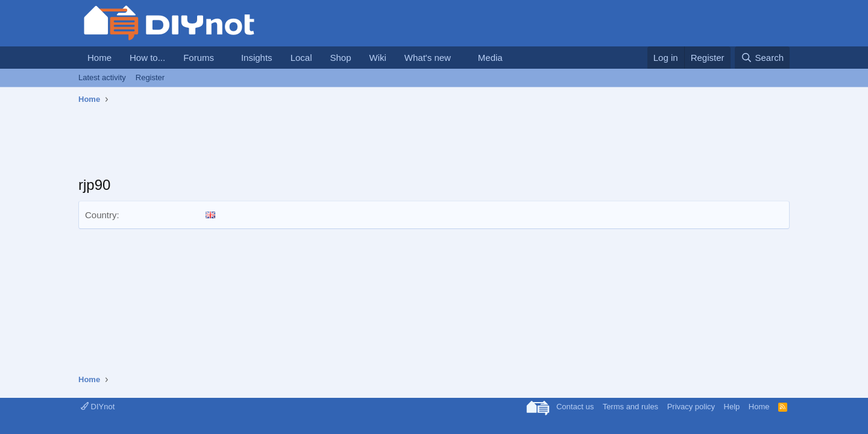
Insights (257, 58)
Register (150, 77)
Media (490, 58)
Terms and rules (631, 407)
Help (732, 407)
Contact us (575, 407)
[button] (224, 58)
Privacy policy (691, 407)
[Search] (762, 58)
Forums (199, 58)
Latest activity (102, 77)
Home (99, 58)
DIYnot (98, 407)
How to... (147, 58)
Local (301, 58)
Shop (340, 58)
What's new (428, 58)
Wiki (378, 58)
